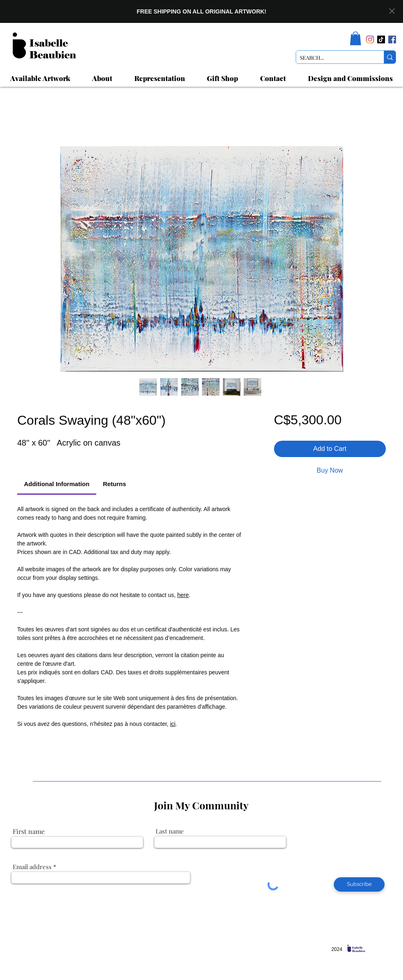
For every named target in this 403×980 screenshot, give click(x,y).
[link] (355, 38)
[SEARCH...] (333, 58)
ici (173, 724)
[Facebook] (392, 39)
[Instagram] (370, 39)
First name (29, 831)
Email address (32, 867)
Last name (170, 831)
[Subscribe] (359, 884)
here (183, 595)
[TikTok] (381, 39)
